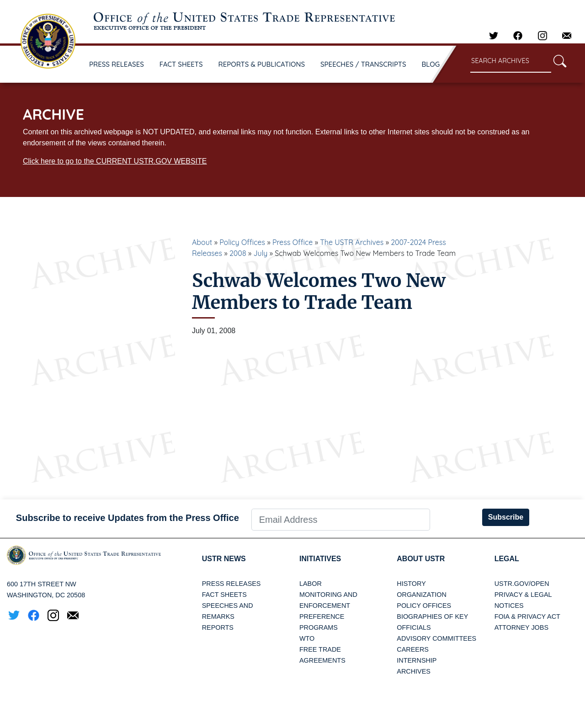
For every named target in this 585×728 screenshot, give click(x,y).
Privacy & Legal (523, 595)
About (202, 242)
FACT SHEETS (181, 64)
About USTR (421, 559)
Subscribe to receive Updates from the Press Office (128, 518)
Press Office (292, 242)
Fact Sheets (224, 595)
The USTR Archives (352, 242)
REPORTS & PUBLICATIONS (262, 64)
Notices (509, 606)
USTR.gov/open (522, 584)
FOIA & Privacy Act (527, 616)
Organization (421, 595)
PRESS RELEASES (117, 64)
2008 (238, 253)
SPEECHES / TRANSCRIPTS (363, 64)
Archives (414, 671)
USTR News (224, 559)
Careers (413, 649)
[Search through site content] (511, 61)
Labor (311, 584)
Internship (417, 660)
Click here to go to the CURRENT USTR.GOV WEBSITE (115, 161)
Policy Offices (242, 242)
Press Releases (231, 584)
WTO (307, 638)
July (260, 253)
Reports (218, 627)
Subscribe (506, 517)
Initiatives (320, 559)
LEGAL (507, 559)
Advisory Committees (436, 638)
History (411, 584)
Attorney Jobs (521, 627)
